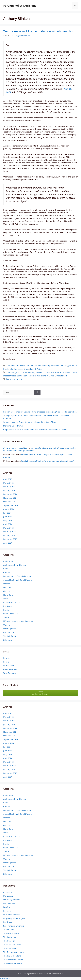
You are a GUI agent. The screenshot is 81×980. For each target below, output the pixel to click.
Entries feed (9, 666)
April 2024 (8, 524)
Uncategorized (10, 629)
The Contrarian (10, 937)
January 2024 (9, 535)
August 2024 (9, 509)
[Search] (37, 392)
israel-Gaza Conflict (12, 602)
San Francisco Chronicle (14, 926)
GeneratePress (57, 974)
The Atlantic (8, 930)
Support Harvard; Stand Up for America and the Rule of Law (30, 422)
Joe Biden (73, 366)
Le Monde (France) (11, 915)
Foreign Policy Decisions (20, 6)
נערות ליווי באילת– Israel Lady (16, 448)
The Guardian (9, 941)
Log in (6, 662)
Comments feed (10, 669)
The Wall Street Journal (13, 960)
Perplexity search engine (14, 918)
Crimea (6, 572)
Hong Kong (8, 595)
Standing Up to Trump (13, 426)
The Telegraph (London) (14, 952)
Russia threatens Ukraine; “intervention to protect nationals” (48, 461)
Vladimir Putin (35, 369)
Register (7, 658)
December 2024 (10, 494)
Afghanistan (9, 561)
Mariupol (55, 372)
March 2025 (8, 483)
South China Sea (10, 614)
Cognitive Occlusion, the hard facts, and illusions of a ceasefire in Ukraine (35, 430)
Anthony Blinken (35, 372)
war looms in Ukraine (46, 376)
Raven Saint (65, 372)
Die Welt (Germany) (12, 900)
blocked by (40, 693)
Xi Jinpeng (8, 640)
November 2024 (10, 498)
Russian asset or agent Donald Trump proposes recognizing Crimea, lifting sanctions (40, 412)
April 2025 (8, 479)
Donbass (64, 366)
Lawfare (7, 907)
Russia (6, 369)
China (6, 569)
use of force (23, 369)
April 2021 (8, 543)
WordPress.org (10, 673)
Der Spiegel (8, 896)
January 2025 (9, 490)
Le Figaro (7, 911)
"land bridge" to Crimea (17, 372)
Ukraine (13, 369)
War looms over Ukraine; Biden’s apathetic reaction (39, 31)
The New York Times (12, 945)
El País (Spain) (9, 903)
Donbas (47, 372)
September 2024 (11, 505)
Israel (6, 599)
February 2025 (10, 487)
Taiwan (6, 617)
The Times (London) (12, 956)
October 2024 (9, 502)
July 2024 (7, 513)
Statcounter (5, 979)
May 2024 (8, 520)
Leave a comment (14, 379)
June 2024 (8, 517)
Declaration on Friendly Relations (44, 366)
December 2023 (10, 539)
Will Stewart (62, 376)
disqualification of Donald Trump (18, 580)
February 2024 (10, 532)
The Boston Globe (11, 933)
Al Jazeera (8, 892)
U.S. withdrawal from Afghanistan (18, 621)
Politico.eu (8, 922)
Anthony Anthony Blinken (17, 366)
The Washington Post (13, 963)
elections (7, 591)
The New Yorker (10, 948)
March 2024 (8, 528)
